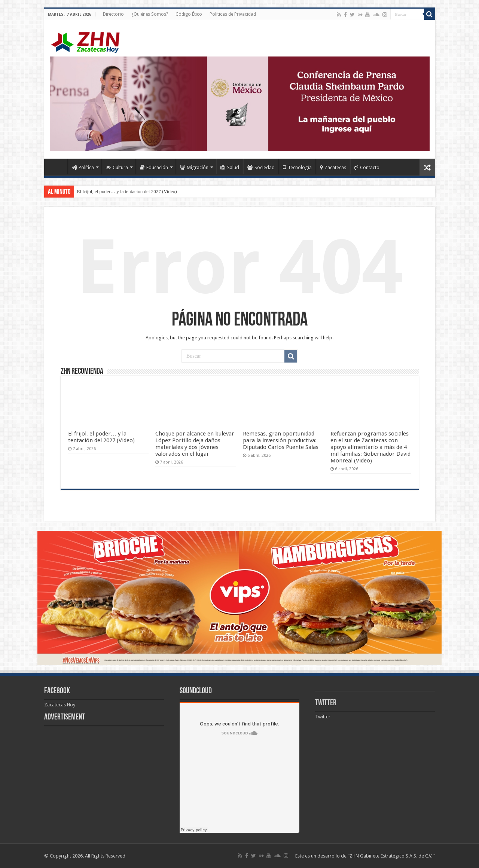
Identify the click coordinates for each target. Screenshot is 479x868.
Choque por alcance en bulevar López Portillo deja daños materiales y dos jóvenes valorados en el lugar (195, 444)
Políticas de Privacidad (233, 14)
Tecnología (297, 167)
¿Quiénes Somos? (150, 14)
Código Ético (189, 14)
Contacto (367, 167)
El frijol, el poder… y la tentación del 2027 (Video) (127, 191)
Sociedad (261, 167)
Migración (194, 167)
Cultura (117, 167)
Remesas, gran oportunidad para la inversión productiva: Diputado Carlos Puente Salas (281, 440)
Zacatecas (333, 167)
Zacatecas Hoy (60, 705)
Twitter (326, 703)
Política (83, 167)
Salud (230, 167)
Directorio (113, 14)
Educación (154, 167)
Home (58, 166)
